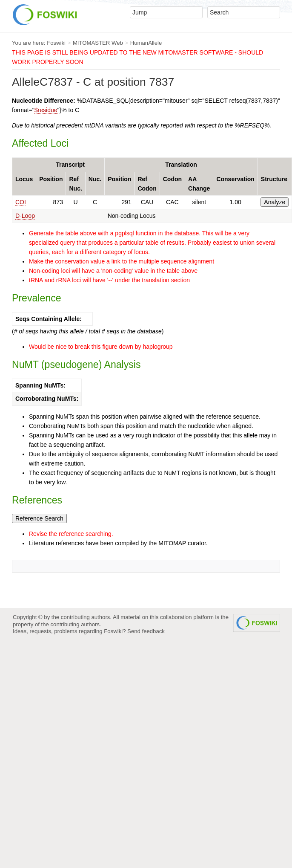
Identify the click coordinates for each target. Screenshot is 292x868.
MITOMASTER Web (98, 43)
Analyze (275, 202)
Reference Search (39, 518)
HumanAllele (146, 43)
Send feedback (146, 631)
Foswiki (56, 43)
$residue (46, 110)
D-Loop (25, 216)
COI (21, 202)
